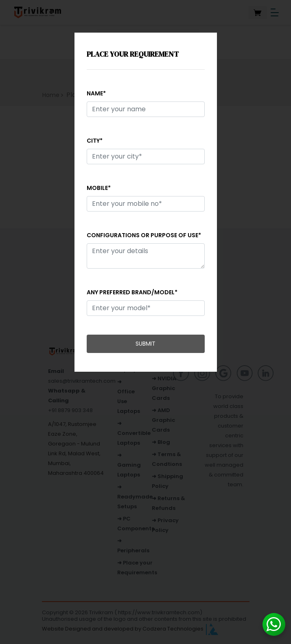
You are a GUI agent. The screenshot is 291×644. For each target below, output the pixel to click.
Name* (96, 93)
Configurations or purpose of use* (144, 235)
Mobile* (99, 188)
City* (95, 141)
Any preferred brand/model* (132, 292)
